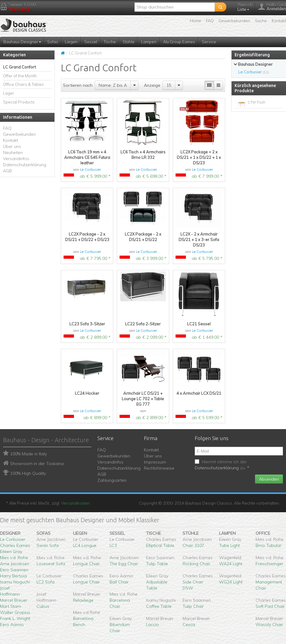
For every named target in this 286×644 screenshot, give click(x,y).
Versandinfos (16, 159)
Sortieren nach (78, 85)
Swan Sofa (48, 545)
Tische (110, 42)
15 (169, 85)
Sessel (91, 42)
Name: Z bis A (113, 85)
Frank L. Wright (15, 618)
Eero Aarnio (12, 625)
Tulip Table (157, 564)
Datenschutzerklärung (25, 165)
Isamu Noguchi (15, 582)
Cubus (43, 606)
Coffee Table (159, 606)
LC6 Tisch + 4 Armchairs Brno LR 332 (143, 155)
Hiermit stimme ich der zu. (222, 465)
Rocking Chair (196, 564)
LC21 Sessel (199, 324)
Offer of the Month (20, 76)
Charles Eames (15, 545)
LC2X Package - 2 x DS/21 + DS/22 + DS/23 (87, 237)
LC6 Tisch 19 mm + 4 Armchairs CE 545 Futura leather (87, 157)
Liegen (71, 42)
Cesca (189, 625)
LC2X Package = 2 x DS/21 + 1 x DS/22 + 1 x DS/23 (199, 157)
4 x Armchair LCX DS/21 (199, 393)
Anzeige (152, 85)
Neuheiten (13, 152)
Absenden (269, 479)
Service (209, 42)
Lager (9, 93)
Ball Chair (119, 582)
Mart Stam (10, 606)
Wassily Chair (269, 625)
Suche (261, 21)
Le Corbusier (91, 169)
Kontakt (279, 21)
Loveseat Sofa (51, 564)
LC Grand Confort (19, 67)
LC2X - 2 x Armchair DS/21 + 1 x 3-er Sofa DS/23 (199, 240)
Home (195, 21)
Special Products (19, 102)
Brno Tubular (269, 545)
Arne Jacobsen (15, 564)
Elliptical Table (160, 545)
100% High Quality (28, 473)
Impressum (155, 462)
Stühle (129, 42)
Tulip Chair (193, 606)
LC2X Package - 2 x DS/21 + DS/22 (143, 237)
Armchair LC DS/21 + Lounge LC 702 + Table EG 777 (143, 399)
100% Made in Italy (28, 454)
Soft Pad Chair (270, 606)
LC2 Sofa (45, 582)
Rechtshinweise (159, 468)
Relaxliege (83, 600)
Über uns (12, 146)
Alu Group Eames (179, 42)
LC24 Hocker (87, 393)
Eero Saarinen (14, 570)
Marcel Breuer (14, 600)
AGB (7, 171)
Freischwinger (269, 564)
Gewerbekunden (234, 21)
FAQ (210, 21)
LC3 (113, 545)
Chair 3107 (193, 545)
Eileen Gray (11, 551)
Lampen (149, 42)
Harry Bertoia (13, 576)
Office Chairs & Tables (23, 84)
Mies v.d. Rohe (14, 558)
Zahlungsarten (112, 480)
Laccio (152, 625)
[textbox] (175, 7)
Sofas (53, 42)
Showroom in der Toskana (37, 464)
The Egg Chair (124, 564)
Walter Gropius (15, 612)
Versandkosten (75, 503)
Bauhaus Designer (22, 42)
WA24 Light (231, 564)
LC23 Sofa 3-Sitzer (87, 324)
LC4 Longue (85, 545)
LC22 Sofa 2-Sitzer (143, 324)
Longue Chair (86, 564)
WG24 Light (231, 582)
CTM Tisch (256, 102)
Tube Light (229, 545)
